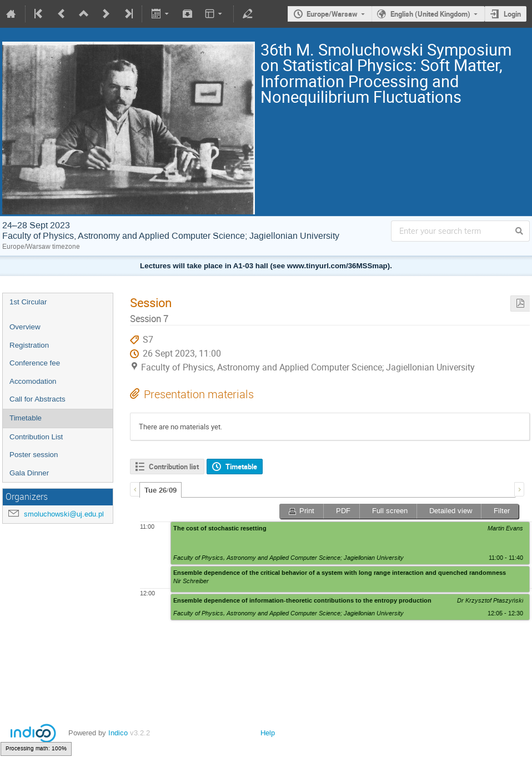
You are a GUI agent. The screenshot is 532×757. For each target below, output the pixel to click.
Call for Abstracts (37, 399)
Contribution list (174, 467)
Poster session (34, 455)
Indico (118, 733)
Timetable (26, 418)
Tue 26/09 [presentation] (160, 490)
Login (512, 14)
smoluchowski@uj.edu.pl (64, 514)
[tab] (160, 490)
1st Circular (28, 302)
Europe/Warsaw (332, 14)
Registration (29, 345)
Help (268, 733)
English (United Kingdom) (430, 14)
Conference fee (35, 363)
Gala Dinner (29, 473)
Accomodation (33, 381)
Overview (25, 327)
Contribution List (36, 437)
